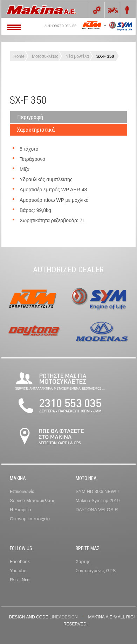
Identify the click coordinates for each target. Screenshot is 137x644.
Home (19, 56)
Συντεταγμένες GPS (96, 571)
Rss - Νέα (20, 580)
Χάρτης (83, 561)
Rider (127, 10)
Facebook (20, 561)
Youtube (18, 571)
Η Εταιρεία (20, 510)
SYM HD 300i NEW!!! (97, 491)
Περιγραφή (30, 117)
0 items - (96, 10)
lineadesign (64, 617)
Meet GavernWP (47, 9)
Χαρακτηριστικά (36, 130)
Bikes (111, 10)
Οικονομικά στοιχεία (30, 519)
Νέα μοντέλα (77, 56)
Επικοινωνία (22, 491)
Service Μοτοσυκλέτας (33, 501)
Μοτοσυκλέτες (45, 56)
